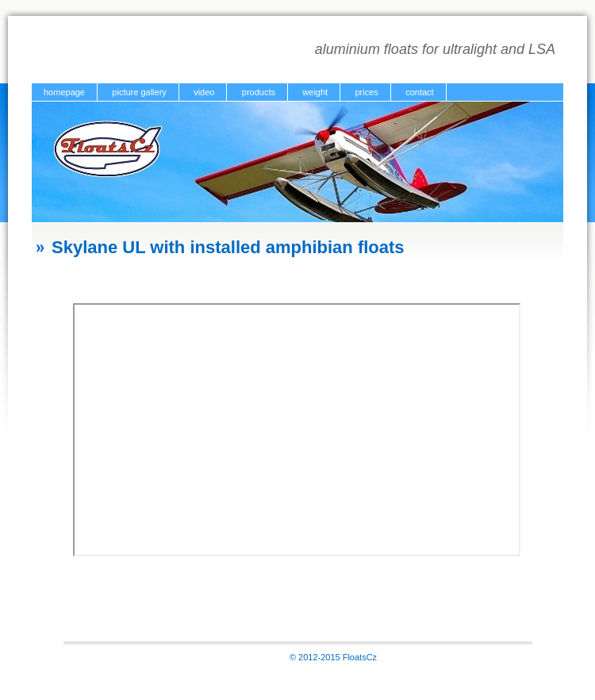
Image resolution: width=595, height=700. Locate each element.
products (259, 92)
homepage (64, 92)
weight (315, 92)
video (204, 92)
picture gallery (139, 92)
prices (367, 92)
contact (419, 92)
